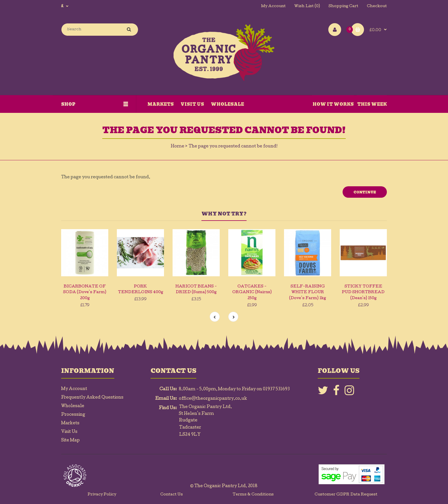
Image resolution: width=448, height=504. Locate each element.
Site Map (70, 441)
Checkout (377, 6)
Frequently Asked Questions (92, 398)
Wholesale (73, 406)
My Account (273, 6)
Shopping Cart (343, 6)
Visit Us (69, 432)
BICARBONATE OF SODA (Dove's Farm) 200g (85, 293)
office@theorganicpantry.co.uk (213, 399)
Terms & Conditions (253, 495)
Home (178, 147)
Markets (70, 423)
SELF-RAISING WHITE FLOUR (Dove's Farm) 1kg (308, 293)
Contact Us (172, 495)
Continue (365, 192)
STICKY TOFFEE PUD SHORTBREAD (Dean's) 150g (363, 293)
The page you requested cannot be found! (233, 147)
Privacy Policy (102, 495)
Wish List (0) (307, 6)
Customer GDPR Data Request (346, 495)
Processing (73, 415)
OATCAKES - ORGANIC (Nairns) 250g (252, 293)
